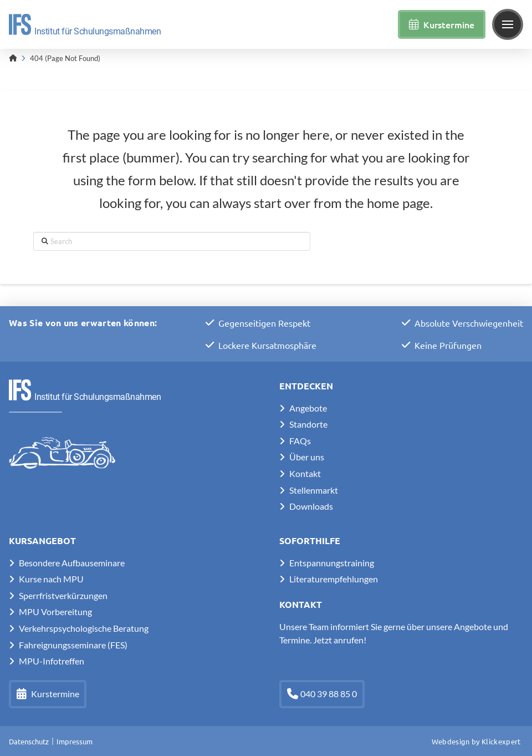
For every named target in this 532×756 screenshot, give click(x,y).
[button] (508, 24)
